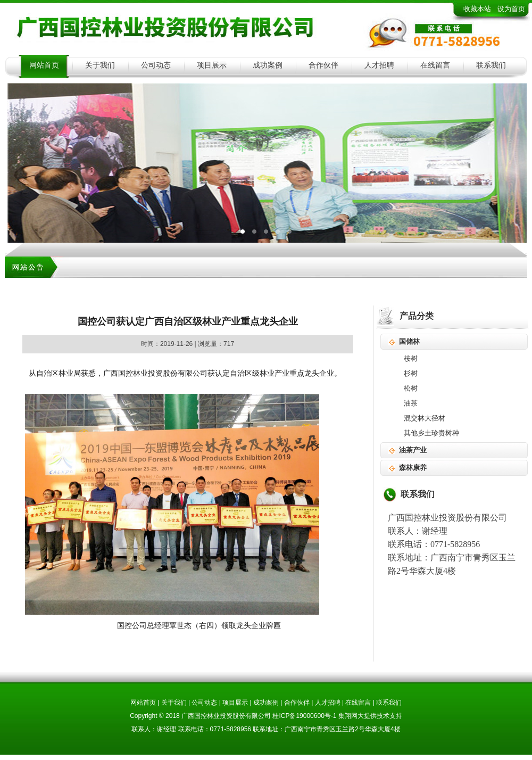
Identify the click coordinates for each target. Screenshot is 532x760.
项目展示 (212, 65)
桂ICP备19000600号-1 (304, 716)
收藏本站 (477, 9)
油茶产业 (413, 450)
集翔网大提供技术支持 (370, 716)
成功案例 (268, 65)
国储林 (409, 341)
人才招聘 (379, 65)
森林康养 (413, 468)
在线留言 (435, 65)
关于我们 (100, 65)
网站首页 (44, 65)
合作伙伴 (323, 65)
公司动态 (156, 65)
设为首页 (511, 9)
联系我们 (491, 65)
